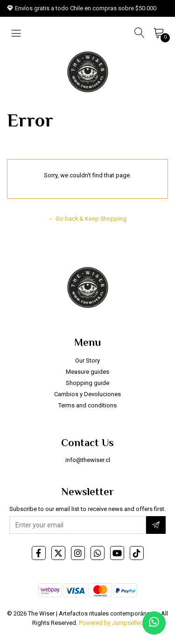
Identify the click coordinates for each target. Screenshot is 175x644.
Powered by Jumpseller (110, 623)
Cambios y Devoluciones (87, 394)
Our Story (87, 360)
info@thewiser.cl (88, 460)
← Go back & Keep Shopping (88, 219)
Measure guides (87, 372)
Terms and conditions (87, 405)
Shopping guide (87, 383)
